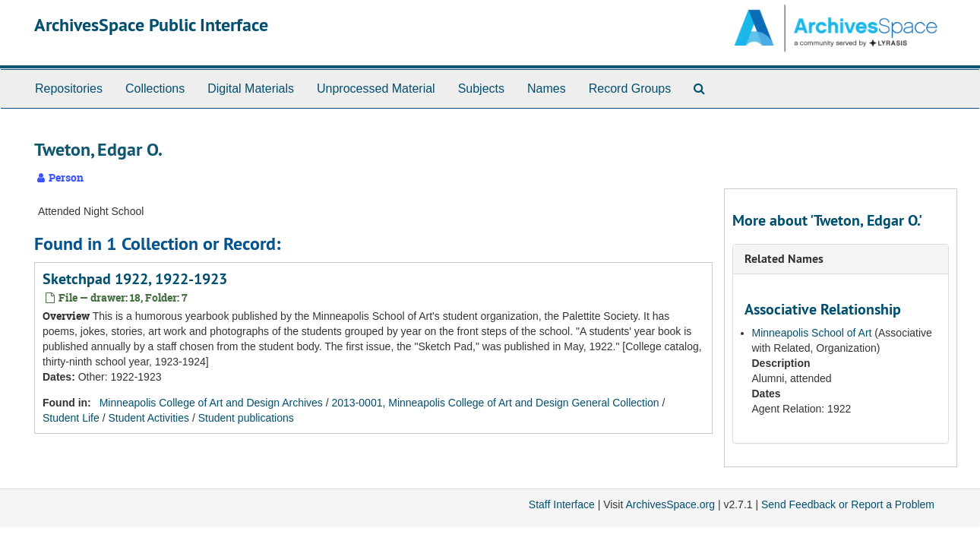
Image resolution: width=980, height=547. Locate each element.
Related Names (784, 259)
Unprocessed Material (376, 89)
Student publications (246, 418)
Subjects (481, 89)
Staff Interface (562, 504)
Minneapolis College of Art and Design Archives (211, 403)
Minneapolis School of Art (812, 333)
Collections (155, 89)
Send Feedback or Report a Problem (848, 504)
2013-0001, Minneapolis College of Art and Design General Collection (496, 403)
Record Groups (630, 89)
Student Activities (149, 418)
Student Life (71, 418)
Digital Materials (251, 89)
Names (547, 89)
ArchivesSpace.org (670, 504)
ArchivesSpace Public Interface (151, 25)
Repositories (69, 89)
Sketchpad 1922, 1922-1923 (135, 279)
